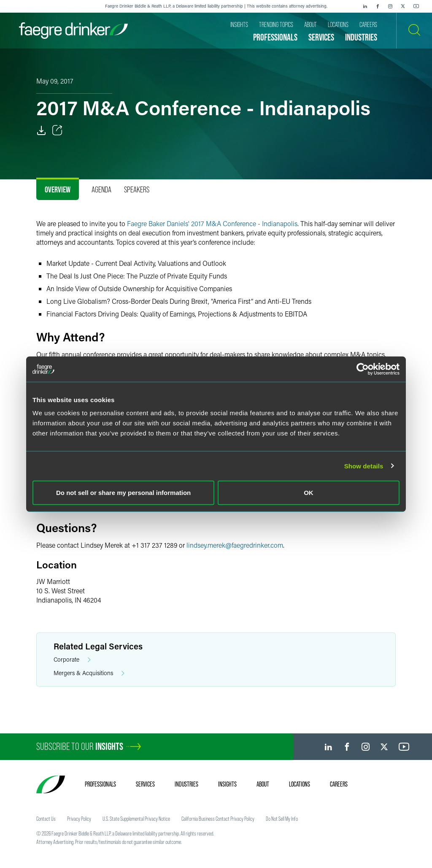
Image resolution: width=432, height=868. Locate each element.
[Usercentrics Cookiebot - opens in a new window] (363, 369)
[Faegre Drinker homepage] (73, 31)
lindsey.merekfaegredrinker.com (235, 545)
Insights (227, 784)
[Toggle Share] (57, 130)
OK (309, 493)
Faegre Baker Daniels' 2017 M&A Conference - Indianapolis (212, 223)
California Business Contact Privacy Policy (218, 819)
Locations (300, 784)
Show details (364, 466)
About (263, 784)
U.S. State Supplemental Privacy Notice (136, 819)
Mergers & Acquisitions (89, 673)
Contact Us (46, 819)
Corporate (72, 660)
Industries (186, 784)
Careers (339, 784)
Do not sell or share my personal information (123, 493)
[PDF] (41, 130)
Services (145, 784)
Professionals (100, 784)
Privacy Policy (79, 819)
